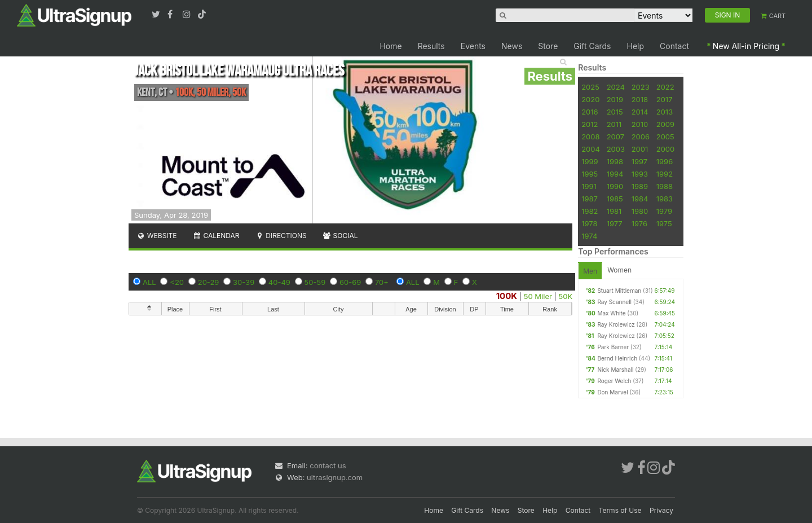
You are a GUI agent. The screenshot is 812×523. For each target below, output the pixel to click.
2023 (641, 87)
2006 (641, 137)
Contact (674, 46)
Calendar (216, 236)
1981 (614, 211)
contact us (328, 465)
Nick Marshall (615, 370)
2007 (615, 137)
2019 (615, 99)
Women (619, 270)
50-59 (315, 282)
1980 (640, 211)
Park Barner (613, 347)
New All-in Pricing (746, 46)
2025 (590, 87)
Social (340, 236)
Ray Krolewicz (616, 324)
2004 (591, 149)
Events (473, 46)
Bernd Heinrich (617, 358)
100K (507, 296)
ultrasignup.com (335, 477)
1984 (640, 199)
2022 (665, 87)
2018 (640, 99)
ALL (149, 282)
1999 (590, 161)
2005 (665, 137)
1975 (664, 223)
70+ (382, 282)
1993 (640, 174)
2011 (614, 124)
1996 (665, 161)
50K (566, 296)
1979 (664, 211)
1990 (615, 186)
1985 (615, 199)
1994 (615, 174)
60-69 (350, 282)
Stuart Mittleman (619, 291)
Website (157, 236)
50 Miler (538, 296)
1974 (589, 236)
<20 (177, 282)
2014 (640, 112)
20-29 (209, 282)
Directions (281, 236)
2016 (590, 112)
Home (390, 46)
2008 (590, 137)
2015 (615, 112)
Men (590, 271)
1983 (665, 199)
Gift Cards (592, 46)
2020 (590, 99)
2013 (665, 112)
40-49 (279, 282)
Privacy (661, 510)
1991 (589, 186)
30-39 (244, 282)
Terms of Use (620, 510)
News (512, 46)
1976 (639, 223)
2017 (665, 99)
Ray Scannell (614, 302)
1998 (615, 161)
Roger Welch (614, 381)
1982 (590, 211)
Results (431, 46)
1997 (640, 161)
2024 (616, 87)
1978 (589, 223)
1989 (640, 186)
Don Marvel (612, 392)
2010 (640, 124)
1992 (665, 174)
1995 (590, 174)
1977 (615, 223)
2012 (590, 124)
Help (636, 46)
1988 (665, 186)
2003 (616, 149)
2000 (666, 149)
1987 (590, 199)
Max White (611, 313)
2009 (665, 124)
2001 (640, 149)
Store (548, 46)
